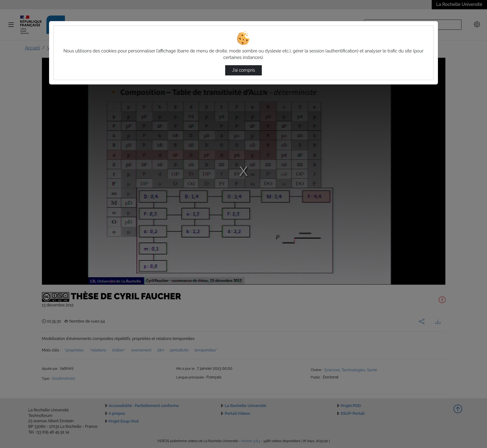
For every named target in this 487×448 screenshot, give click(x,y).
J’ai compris (243, 70)
